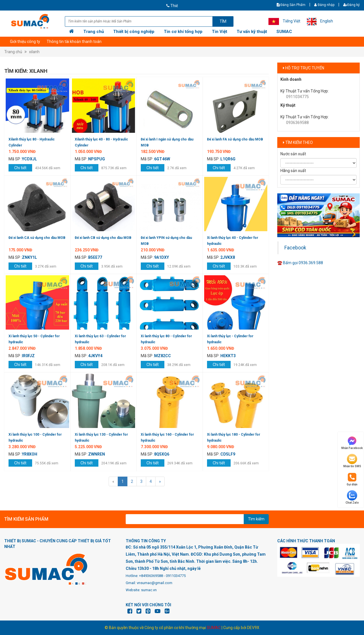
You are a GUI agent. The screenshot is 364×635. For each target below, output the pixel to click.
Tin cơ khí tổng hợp (183, 32)
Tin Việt (220, 32)
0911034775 (297, 97)
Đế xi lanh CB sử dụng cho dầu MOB (103, 238)
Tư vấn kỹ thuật (252, 32)
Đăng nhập (324, 5)
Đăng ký (351, 5)
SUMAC (284, 32)
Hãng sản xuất (293, 171)
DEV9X (253, 628)
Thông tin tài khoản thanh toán (74, 42)
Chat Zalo (352, 497)
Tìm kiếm (256, 519)
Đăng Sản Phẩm (291, 5)
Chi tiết (20, 168)
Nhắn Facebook (352, 443)
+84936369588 (151, 576)
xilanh (34, 52)
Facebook (295, 248)
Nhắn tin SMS (352, 461)
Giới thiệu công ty (25, 42)
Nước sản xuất (293, 154)
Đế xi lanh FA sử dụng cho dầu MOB (235, 139)
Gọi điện (352, 479)
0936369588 (297, 123)
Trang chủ (94, 32)
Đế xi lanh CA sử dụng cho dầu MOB (37, 238)
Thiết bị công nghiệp (134, 32)
